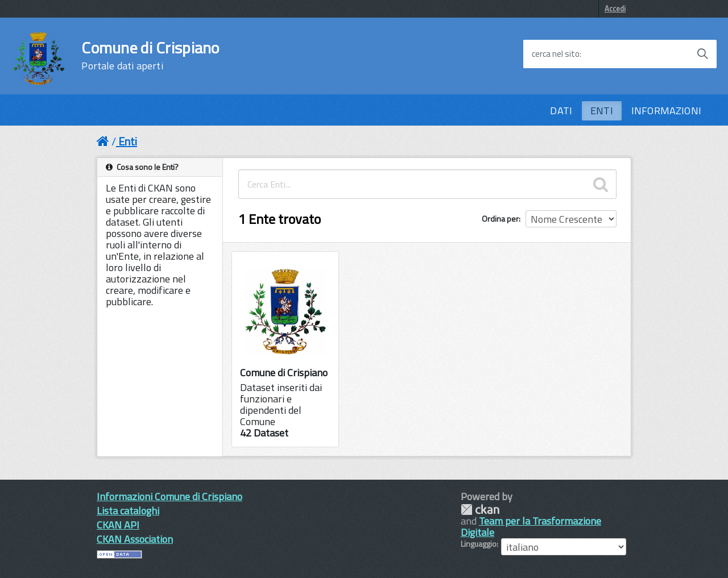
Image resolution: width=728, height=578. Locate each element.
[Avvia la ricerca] (702, 54)
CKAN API (118, 525)
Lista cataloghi (128, 511)
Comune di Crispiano (150, 56)
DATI (561, 111)
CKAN (480, 510)
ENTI (602, 111)
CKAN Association (135, 539)
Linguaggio (479, 544)
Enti (128, 141)
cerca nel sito (556, 54)
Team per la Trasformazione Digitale (531, 527)
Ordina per (500, 219)
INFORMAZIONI (666, 111)
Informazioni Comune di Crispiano (169, 496)
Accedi (615, 9)
